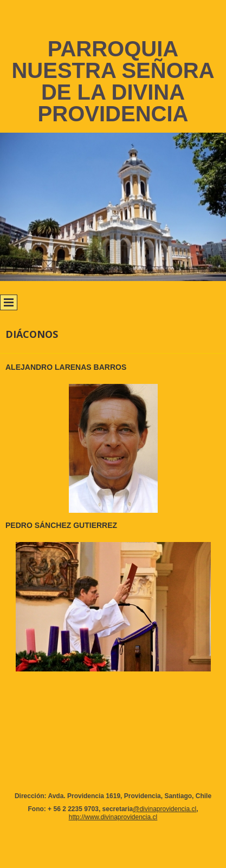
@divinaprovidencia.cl (164, 809)
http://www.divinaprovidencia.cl (113, 817)
